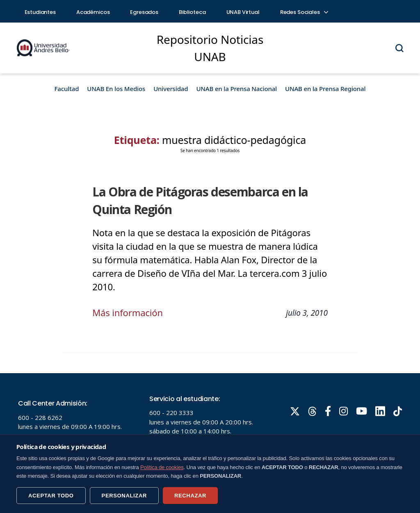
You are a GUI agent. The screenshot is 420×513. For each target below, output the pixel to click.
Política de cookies (162, 467)
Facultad (67, 89)
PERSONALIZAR (124, 496)
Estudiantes (40, 12)
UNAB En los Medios (116, 89)
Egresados (144, 12)
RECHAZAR (190, 496)
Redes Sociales (304, 12)
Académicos (93, 12)
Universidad (171, 89)
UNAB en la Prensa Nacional (236, 89)
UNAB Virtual (243, 12)
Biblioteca (192, 12)
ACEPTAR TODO (51, 496)
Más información (128, 312)
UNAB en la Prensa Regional (325, 89)
